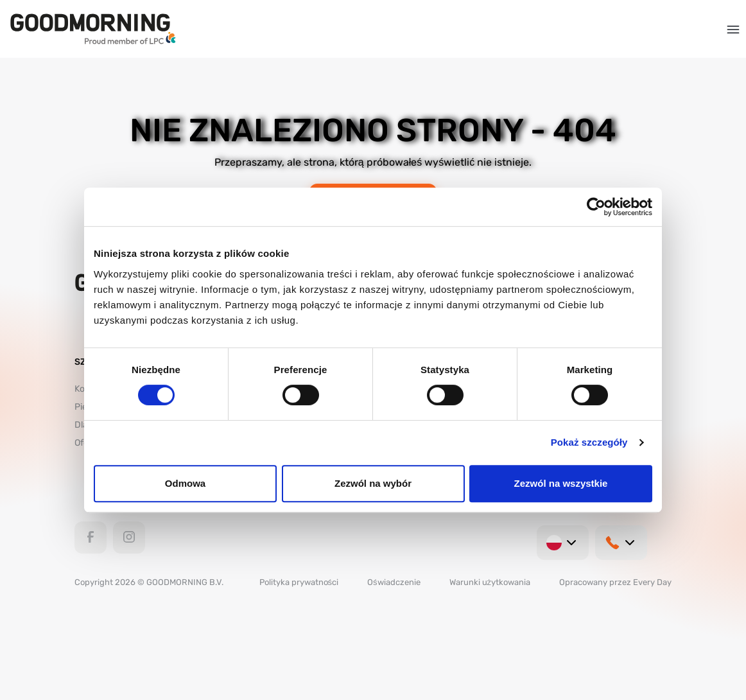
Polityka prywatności (299, 582)
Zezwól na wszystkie (561, 483)
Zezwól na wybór (373, 483)
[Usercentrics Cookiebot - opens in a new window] (596, 207)
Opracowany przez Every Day (615, 582)
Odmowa (185, 483)
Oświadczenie (394, 582)
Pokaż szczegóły (589, 442)
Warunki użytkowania (490, 582)
